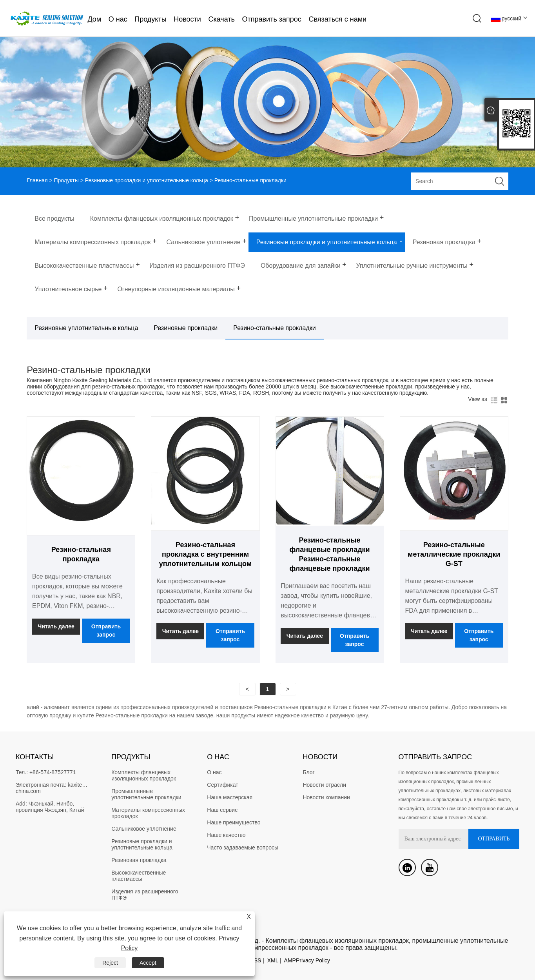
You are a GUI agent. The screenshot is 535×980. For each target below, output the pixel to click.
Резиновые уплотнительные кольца (86, 328)
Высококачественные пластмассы (139, 876)
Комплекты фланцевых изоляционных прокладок (144, 775)
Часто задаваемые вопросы (243, 848)
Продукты (150, 19)
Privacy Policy (313, 960)
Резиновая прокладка (139, 860)
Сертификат (222, 785)
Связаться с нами (337, 19)
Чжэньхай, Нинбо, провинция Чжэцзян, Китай (50, 807)
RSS (256, 960)
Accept (148, 963)
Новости (187, 19)
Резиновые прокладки (186, 328)
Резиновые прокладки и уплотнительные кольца (147, 180)
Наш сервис (222, 810)
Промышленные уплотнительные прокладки (146, 794)
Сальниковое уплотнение (144, 829)
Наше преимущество (234, 822)
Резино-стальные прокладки (274, 328)
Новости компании (326, 797)
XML (273, 960)
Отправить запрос (272, 19)
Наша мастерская (230, 797)
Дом (94, 19)
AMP (290, 960)
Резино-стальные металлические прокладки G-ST (454, 554)
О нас (118, 19)
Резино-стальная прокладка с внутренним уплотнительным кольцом (205, 554)
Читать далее (56, 626)
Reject (110, 963)
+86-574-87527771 (53, 772)
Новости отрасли (324, 785)
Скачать (221, 19)
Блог (308, 772)
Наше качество (226, 835)
